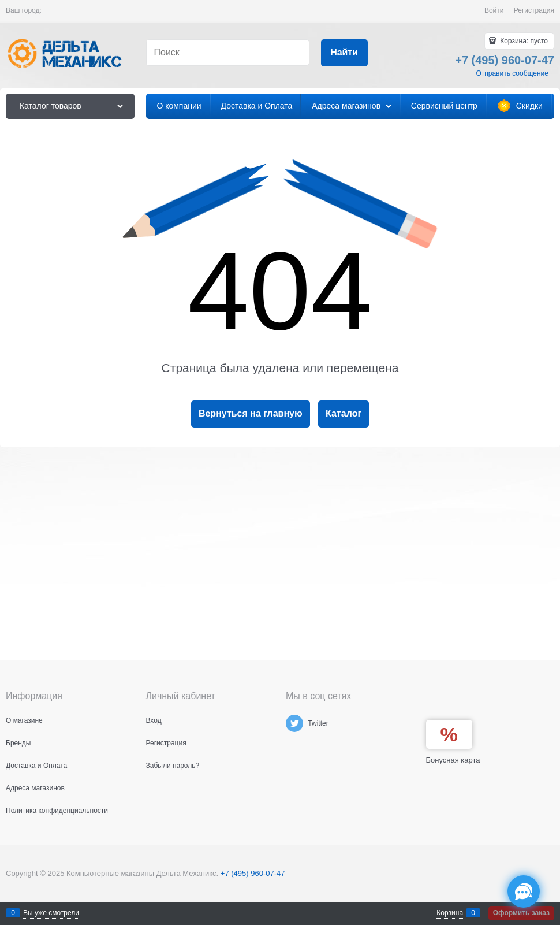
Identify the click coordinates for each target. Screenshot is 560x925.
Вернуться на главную (251, 413)
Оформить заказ (521, 913)
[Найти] (344, 53)
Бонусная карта (453, 760)
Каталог (344, 413)
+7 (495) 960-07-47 (253, 873)
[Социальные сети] (524, 891)
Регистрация (534, 10)
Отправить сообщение (512, 73)
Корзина (450, 913)
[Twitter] (294, 723)
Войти (494, 10)
